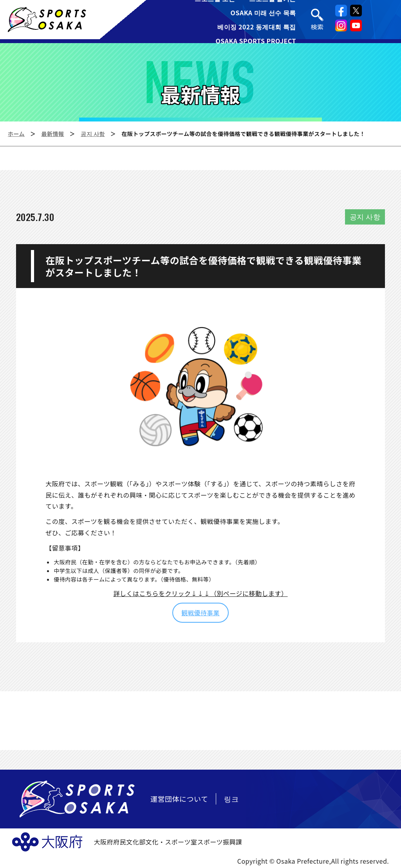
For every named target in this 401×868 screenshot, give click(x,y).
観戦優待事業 (200, 613)
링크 (231, 799)
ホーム (16, 134)
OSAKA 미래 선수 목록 (263, 13)
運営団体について (179, 799)
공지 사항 (93, 134)
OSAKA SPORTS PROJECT (256, 41)
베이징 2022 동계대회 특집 (257, 27)
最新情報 (53, 134)
